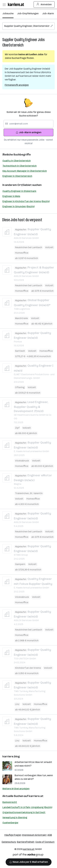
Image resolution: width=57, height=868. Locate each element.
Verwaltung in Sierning (15, 818)
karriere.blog (11, 756)
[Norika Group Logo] (28, 855)
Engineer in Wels (11, 196)
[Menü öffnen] (4, 5)
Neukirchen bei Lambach (29, 247)
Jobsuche (8, 13)
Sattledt (20, 351)
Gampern (20, 564)
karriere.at (36, 796)
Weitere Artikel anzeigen (16, 789)
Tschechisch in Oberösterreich (20, 166)
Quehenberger (10, 823)
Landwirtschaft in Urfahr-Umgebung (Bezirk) (27, 807)
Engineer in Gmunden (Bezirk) (19, 206)
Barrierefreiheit (26, 842)
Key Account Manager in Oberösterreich (25, 171)
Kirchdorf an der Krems (28, 668)
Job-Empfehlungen (28, 13)
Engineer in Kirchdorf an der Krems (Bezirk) (26, 201)
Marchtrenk (22, 318)
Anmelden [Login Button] (44, 5)
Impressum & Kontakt (34, 835)
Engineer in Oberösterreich (17, 176)
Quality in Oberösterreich (17, 161)
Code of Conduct (45, 842)
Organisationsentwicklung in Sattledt (24, 812)
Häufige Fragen (13, 835)
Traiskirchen (22, 493)
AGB (50, 835)
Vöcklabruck (22, 461)
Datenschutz (9, 842)
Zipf (17, 428)
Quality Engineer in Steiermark (19, 191)
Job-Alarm (48, 13)
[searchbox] (28, 26)
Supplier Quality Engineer (20, 40)
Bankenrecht (10, 802)
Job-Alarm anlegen (28, 132)
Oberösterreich (13, 45)
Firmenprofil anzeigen (17, 85)
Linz (17, 704)
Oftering (20, 387)
